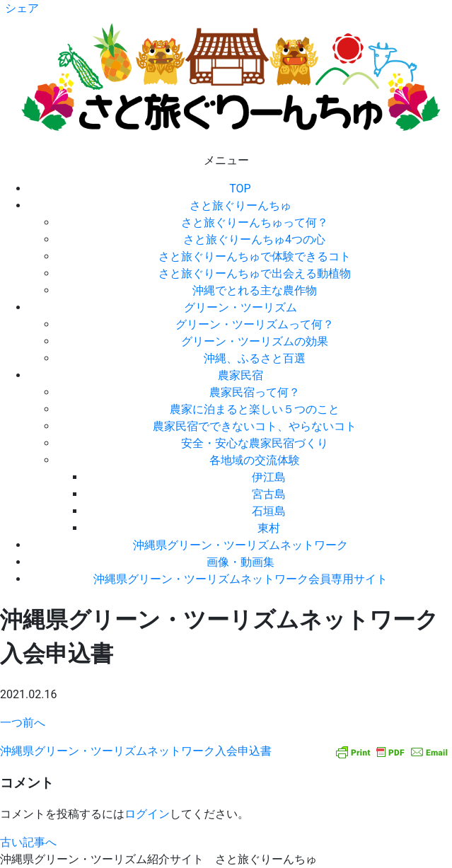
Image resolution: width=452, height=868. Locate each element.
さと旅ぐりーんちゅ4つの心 (254, 239)
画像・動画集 (241, 562)
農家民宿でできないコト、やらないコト (255, 426)
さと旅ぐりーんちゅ (241, 206)
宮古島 (269, 494)
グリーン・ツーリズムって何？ (255, 324)
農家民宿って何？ (255, 392)
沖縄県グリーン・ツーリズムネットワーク (241, 545)
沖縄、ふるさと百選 (255, 358)
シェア (22, 8)
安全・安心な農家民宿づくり (255, 443)
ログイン (147, 814)
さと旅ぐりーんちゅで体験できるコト (255, 256)
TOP (240, 189)
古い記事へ (28, 842)
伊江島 (269, 477)
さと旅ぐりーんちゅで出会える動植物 (255, 273)
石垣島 (269, 511)
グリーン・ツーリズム (241, 307)
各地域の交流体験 (255, 460)
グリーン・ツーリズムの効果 (255, 341)
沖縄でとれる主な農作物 (255, 290)
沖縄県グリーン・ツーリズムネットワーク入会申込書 (136, 751)
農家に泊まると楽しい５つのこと (255, 409)
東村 (269, 528)
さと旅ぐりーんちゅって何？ (255, 222)
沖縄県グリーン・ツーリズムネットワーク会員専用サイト (241, 579)
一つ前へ (23, 723)
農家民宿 (241, 375)
